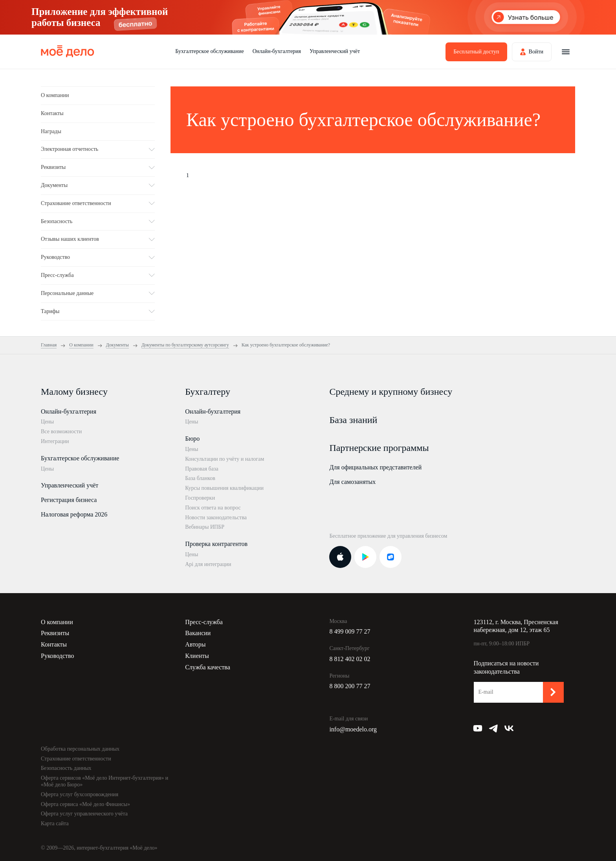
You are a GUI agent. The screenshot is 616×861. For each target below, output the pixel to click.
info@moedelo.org (353, 729)
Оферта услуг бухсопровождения (80, 794)
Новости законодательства (216, 518)
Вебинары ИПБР (205, 527)
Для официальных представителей (375, 467)
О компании (55, 95)
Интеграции (55, 441)
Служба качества (208, 667)
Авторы (195, 644)
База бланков (200, 478)
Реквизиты (55, 633)
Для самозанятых (352, 482)
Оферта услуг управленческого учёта (84, 814)
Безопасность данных (66, 768)
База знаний (353, 420)
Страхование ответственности (76, 759)
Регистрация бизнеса (69, 500)
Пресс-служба (204, 622)
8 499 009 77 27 (350, 631)
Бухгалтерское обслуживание (209, 51)
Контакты (52, 113)
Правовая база (202, 469)
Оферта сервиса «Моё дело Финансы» (85, 804)
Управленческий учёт (335, 51)
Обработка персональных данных (80, 749)
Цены (47, 422)
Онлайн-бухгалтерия (277, 51)
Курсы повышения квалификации (224, 488)
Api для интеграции (208, 564)
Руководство (58, 656)
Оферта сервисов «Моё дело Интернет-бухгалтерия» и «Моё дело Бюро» (104, 781)
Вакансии (198, 633)
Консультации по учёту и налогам (225, 459)
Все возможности (61, 431)
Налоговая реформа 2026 (74, 514)
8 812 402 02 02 (350, 659)
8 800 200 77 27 (350, 686)
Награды (51, 131)
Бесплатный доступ (476, 52)
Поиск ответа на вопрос (213, 508)
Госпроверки (200, 498)
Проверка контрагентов (216, 544)
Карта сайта (55, 823)
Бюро (192, 439)
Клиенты (197, 656)
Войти (536, 52)
